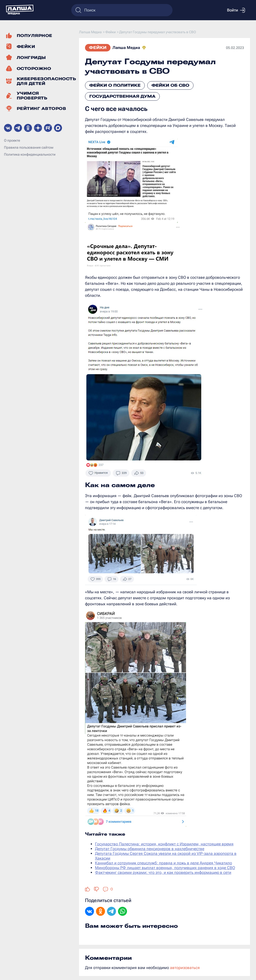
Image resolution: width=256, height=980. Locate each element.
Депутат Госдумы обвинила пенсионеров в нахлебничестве (150, 849)
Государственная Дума (122, 96)
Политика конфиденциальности (30, 154)
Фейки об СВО (170, 85)
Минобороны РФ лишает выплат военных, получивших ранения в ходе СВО (165, 868)
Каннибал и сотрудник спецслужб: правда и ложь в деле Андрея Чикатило (163, 863)
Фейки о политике (115, 85)
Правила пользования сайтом (29, 147)
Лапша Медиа (126, 48)
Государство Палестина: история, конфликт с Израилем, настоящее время (164, 844)
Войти (236, 10)
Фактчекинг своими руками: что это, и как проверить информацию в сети (163, 872)
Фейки (98, 48)
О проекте (12, 140)
